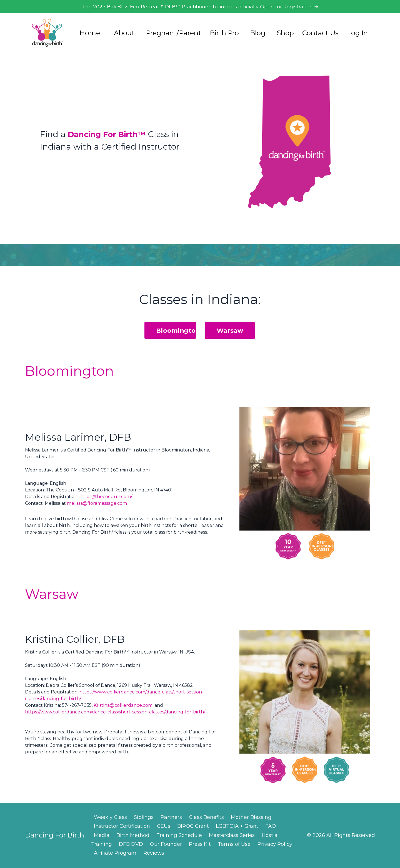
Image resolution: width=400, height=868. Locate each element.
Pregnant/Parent (173, 33)
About (124, 33)
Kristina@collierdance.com (123, 706)
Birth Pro (224, 33)
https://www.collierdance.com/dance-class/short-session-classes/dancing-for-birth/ (115, 712)
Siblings (144, 818)
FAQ (271, 827)
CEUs (164, 827)
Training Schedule (179, 836)
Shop (285, 33)
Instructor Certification (122, 827)
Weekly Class (110, 818)
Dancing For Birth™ (111, 134)
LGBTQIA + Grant (237, 827)
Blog (258, 33)
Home (90, 33)
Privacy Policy (275, 845)
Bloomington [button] (178, 331)
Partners (171, 818)
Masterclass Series (232, 836)
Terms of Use (234, 845)
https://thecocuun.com (105, 497)
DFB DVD (131, 845)
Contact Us (320, 33)
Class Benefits (206, 818)
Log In (357, 33)
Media (102, 836)
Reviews (154, 854)
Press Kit (200, 845)
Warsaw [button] (230, 331)
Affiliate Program (115, 854)
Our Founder (166, 845)
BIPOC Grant (193, 827)
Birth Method (133, 836)
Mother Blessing (251, 818)
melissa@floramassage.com (97, 504)
